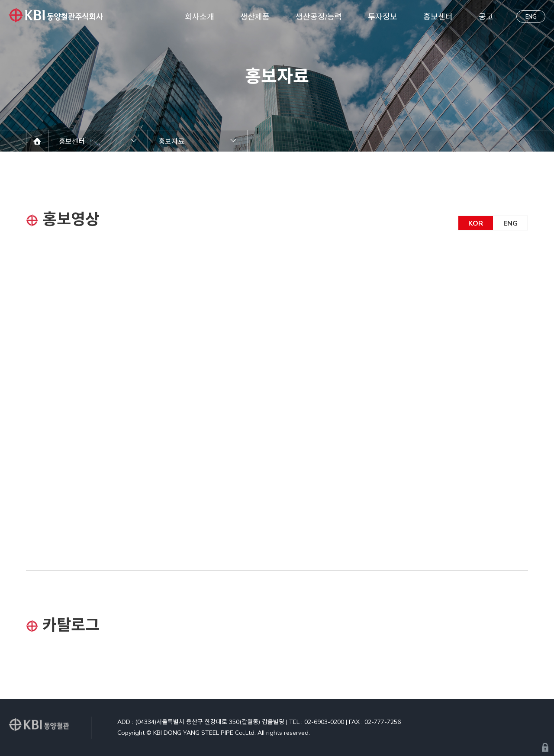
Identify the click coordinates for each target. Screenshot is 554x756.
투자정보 (383, 17)
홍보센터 (438, 17)
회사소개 (200, 17)
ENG (531, 16)
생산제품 (255, 17)
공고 (486, 17)
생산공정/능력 (319, 17)
